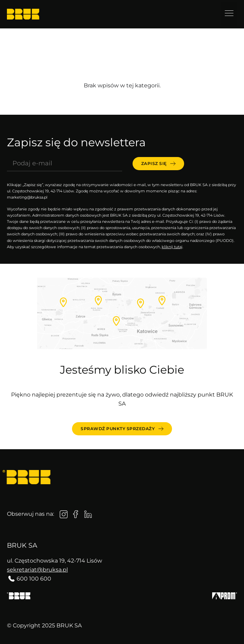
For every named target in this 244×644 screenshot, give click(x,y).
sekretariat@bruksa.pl (37, 570)
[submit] (158, 164)
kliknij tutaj (172, 247)
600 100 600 (34, 579)
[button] (229, 14)
